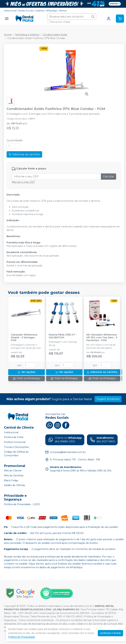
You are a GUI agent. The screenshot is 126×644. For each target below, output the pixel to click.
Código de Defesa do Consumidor (16, 454)
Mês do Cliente (13, 471)
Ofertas (63, 11)
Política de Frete (14, 437)
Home (8, 35)
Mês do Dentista (14, 476)
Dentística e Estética (27, 35)
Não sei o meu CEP (23, 182)
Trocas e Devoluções (16, 447)
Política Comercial (15, 442)
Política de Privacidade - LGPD (22, 504)
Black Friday (11, 480)
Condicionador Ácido (55, 35)
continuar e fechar (110, 633)
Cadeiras (40, 11)
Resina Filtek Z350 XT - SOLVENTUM (63, 336)
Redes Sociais (26, 11)
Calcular (109, 176)
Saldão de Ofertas (14, 485)
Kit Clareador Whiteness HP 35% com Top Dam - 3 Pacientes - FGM (102, 338)
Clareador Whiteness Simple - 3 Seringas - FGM (24, 338)
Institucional (10, 11)
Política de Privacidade (22, 637)
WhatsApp (52, 11)
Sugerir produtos (108, 399)
